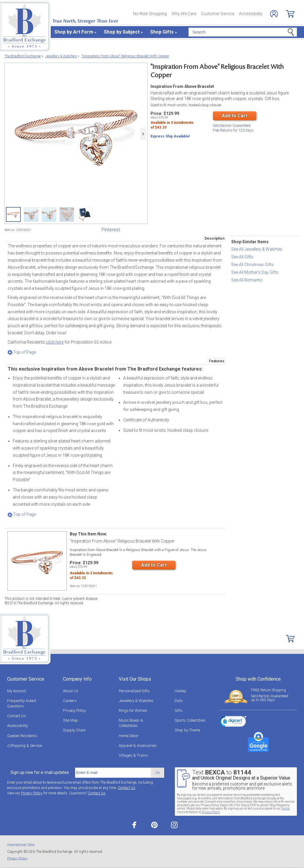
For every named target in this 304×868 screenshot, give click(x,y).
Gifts (179, 710)
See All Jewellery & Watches (257, 249)
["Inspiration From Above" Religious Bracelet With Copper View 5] (85, 214)
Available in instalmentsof (172, 126)
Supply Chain (74, 730)
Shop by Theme (187, 730)
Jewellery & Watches (136, 701)
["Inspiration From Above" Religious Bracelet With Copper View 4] (67, 214)
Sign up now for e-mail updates (40, 772)
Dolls (179, 701)
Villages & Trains (133, 755)
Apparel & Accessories (138, 746)
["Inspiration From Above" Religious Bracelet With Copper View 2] (31, 214)
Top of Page (22, 352)
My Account (17, 691)
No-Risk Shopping (150, 14)
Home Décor (129, 736)
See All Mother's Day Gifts (255, 272)
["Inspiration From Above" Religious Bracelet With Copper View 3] (49, 214)
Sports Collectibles (190, 720)
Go (157, 773)
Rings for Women (133, 710)
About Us (71, 691)
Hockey (180, 691)
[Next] (143, 134)
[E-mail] (113, 773)
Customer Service (218, 14)
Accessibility (251, 14)
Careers (70, 701)
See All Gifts (242, 257)
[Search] (243, 32)
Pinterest (111, 230)
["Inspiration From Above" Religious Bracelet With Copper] (76, 134)
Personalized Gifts (134, 691)
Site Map (71, 720)
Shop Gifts (162, 32)
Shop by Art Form (74, 32)
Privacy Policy (74, 710)
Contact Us (16, 716)
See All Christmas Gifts (252, 265)
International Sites (21, 845)
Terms (285, 808)
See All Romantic (247, 280)
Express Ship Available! (170, 137)
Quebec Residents (22, 736)
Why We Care (184, 14)
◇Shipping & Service (24, 746)
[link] (233, 722)
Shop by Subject (122, 32)
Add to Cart (235, 116)
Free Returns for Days (233, 128)
